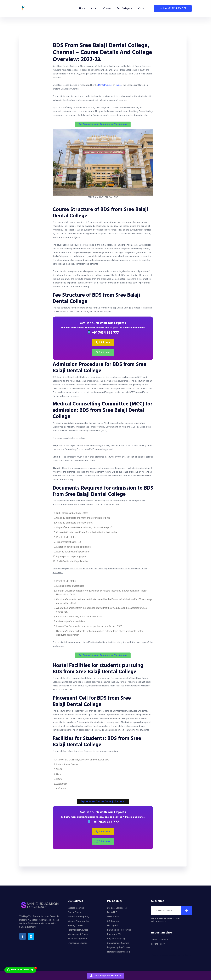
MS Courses (113, 921)
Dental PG (112, 912)
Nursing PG (113, 926)
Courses (107, 8)
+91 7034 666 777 (103, 333)
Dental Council (105, 85)
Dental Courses (75, 912)
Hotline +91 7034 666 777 (173, 8)
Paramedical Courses (78, 930)
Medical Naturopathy (78, 921)
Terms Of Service (160, 940)
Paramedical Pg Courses (119, 930)
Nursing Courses (76, 926)
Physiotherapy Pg (116, 939)
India (118, 85)
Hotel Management (77, 939)
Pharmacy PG (114, 934)
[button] (105, 976)
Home (82, 8)
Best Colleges (124, 8)
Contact (142, 8)
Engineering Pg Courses (119, 948)
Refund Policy (158, 944)
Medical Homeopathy (78, 917)
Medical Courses (76, 908)
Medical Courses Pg (117, 908)
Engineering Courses (78, 943)
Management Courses (79, 934)
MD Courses (113, 917)
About (94, 8)
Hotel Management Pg (119, 952)
